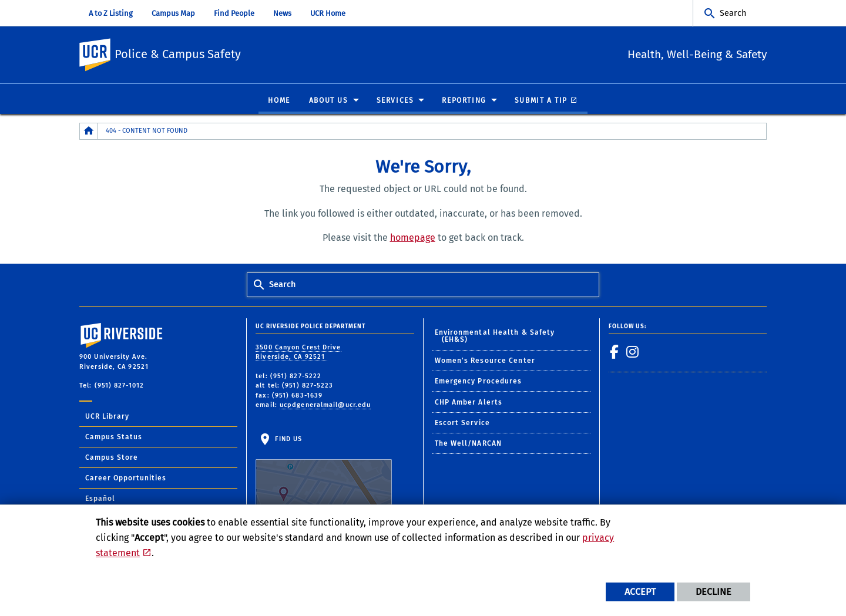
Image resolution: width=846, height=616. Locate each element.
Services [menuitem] (395, 101)
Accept (640, 592)
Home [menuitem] (279, 101)
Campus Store (112, 458)
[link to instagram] (633, 352)
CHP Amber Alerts (469, 403)
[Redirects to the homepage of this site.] (89, 132)
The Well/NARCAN (469, 444)
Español (100, 499)
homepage (413, 238)
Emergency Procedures (479, 382)
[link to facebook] (615, 352)
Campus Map (173, 13)
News (282, 13)
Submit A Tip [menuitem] (541, 101)
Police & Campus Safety (254, 53)
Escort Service (462, 423)
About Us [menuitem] (329, 101)
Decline (714, 592)
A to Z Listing (111, 13)
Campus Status (114, 437)
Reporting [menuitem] (464, 101)
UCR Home (328, 13)
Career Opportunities (126, 479)
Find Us (324, 472)
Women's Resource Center (485, 361)
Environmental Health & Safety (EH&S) (495, 336)
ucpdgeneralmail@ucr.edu (325, 405)
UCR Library (107, 417)
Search (733, 13)
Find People (234, 13)
